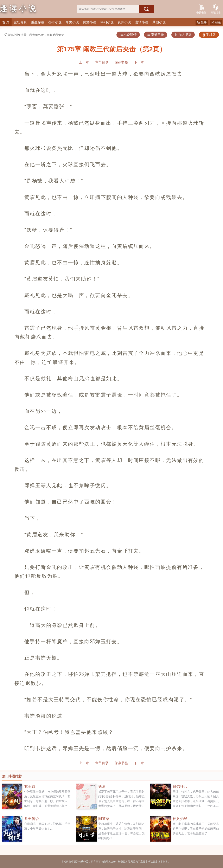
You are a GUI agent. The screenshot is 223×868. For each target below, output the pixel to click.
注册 (202, 22)
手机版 (209, 35)
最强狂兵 (180, 786)
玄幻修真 (20, 22)
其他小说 (159, 22)
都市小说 (55, 22)
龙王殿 (30, 786)
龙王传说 (32, 819)
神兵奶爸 (180, 819)
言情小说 (142, 22)
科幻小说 (107, 22)
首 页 (6, 22)
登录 (216, 22)
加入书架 (183, 35)
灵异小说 (124, 22)
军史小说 (72, 22)
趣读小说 (12, 35)
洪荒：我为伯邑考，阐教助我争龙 (42, 35)
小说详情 (128, 35)
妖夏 (102, 786)
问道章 (104, 819)
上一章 (84, 62)
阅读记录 (216, 9)
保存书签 (121, 62)
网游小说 (90, 22)
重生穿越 (38, 22)
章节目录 (156, 35)
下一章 (139, 62)
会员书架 (201, 9)
